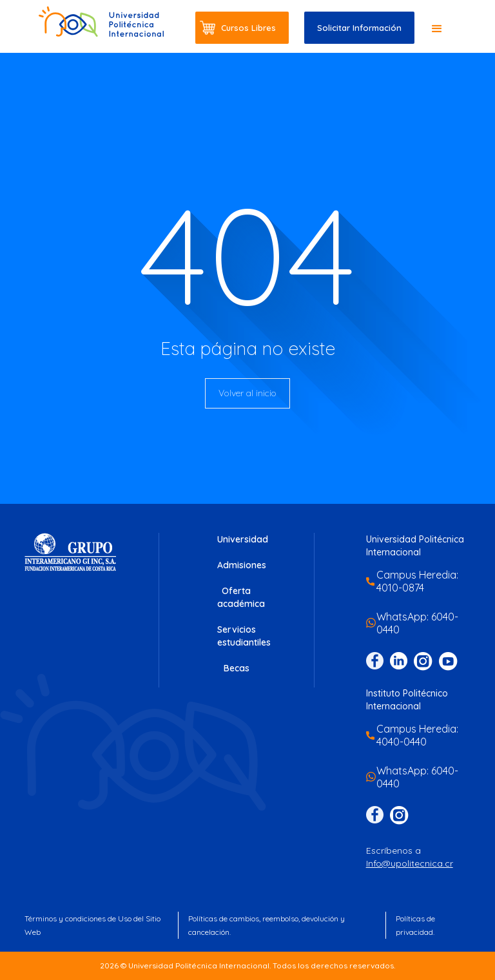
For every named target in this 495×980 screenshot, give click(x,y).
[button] (437, 29)
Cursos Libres (248, 28)
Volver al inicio (247, 393)
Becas (237, 668)
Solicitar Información (359, 28)
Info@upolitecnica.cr (410, 863)
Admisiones (242, 565)
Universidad (243, 539)
